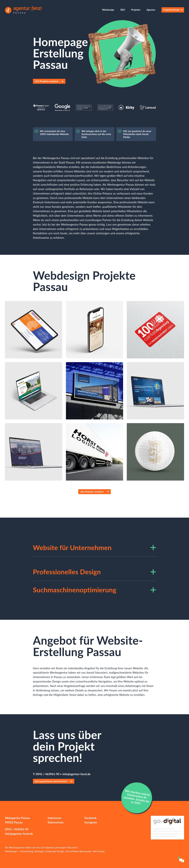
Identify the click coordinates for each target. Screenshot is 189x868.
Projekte (136, 10)
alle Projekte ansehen (94, 492)
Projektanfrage (173, 10)
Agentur (151, 10)
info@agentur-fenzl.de (76, 774)
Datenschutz (56, 822)
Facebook (91, 818)
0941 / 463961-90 (48, 774)
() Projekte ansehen (48, 81)
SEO (123, 10)
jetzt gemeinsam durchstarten (54, 781)
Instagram (91, 822)
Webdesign (108, 10)
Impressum (55, 818)
